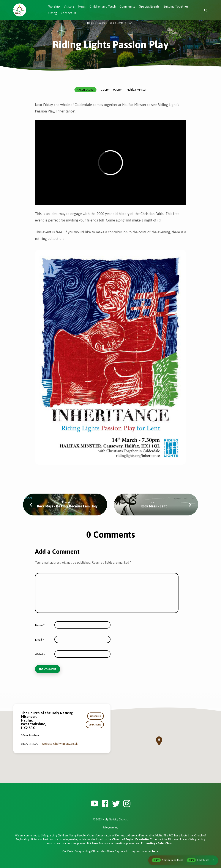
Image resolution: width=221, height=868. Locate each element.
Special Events (149, 6)
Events (101, 23)
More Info (96, 716)
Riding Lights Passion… (121, 23)
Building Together (176, 6)
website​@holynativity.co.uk (60, 744)
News (82, 6)
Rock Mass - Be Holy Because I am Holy (67, 506)
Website (40, 654)
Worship (54, 6)
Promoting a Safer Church (158, 843)
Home (91, 23)
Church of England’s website (130, 839)
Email (39, 640)
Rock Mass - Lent (154, 506)
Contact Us (68, 13)
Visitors (69, 6)
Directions (95, 725)
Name (40, 625)
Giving (53, 13)
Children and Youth (103, 6)
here (95, 843)
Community (127, 6)
